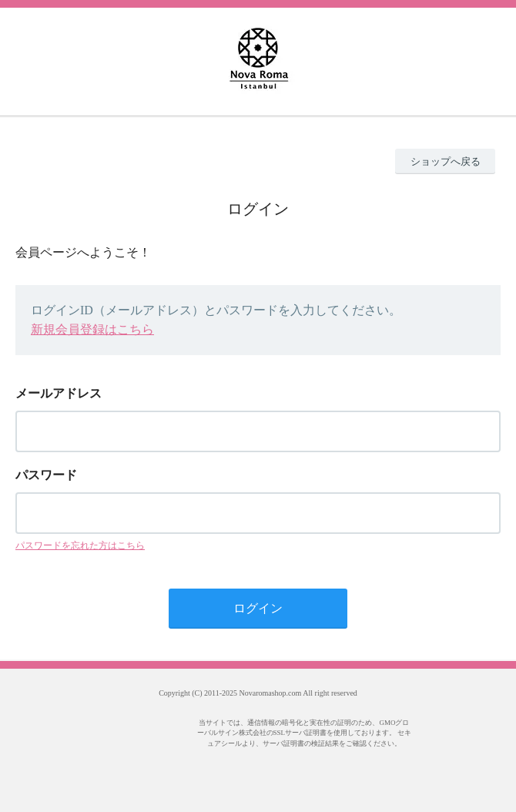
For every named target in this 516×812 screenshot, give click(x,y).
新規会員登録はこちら (92, 329)
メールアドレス (59, 393)
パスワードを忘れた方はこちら (80, 545)
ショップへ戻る (446, 161)
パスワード (46, 475)
